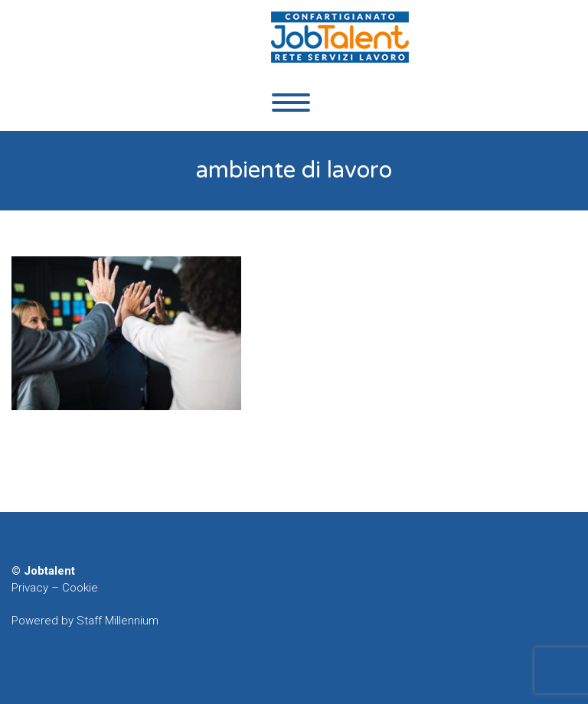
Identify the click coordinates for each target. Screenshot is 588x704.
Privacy (30, 588)
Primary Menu (291, 103)
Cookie (80, 588)
